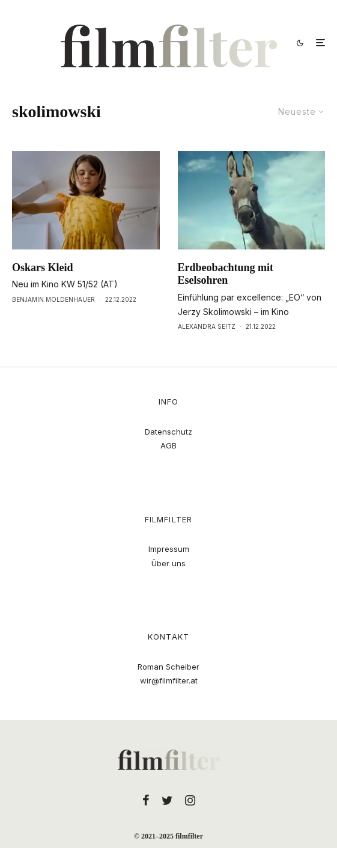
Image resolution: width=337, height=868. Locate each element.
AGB (168, 445)
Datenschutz (168, 432)
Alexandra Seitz (207, 326)
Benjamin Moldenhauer (53, 299)
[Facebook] (146, 800)
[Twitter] (167, 800)
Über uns (168, 563)
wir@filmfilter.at (169, 680)
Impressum (169, 549)
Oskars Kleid (43, 267)
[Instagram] (190, 800)
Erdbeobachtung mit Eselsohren (226, 274)
